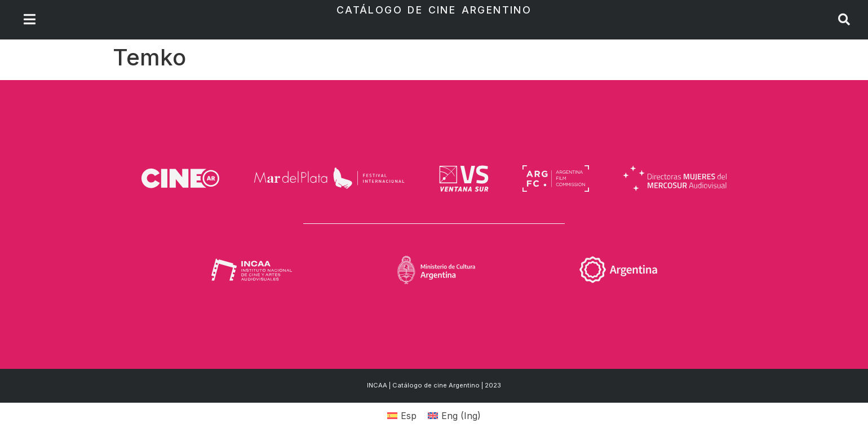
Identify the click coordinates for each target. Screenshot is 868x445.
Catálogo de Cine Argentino (434, 10)
